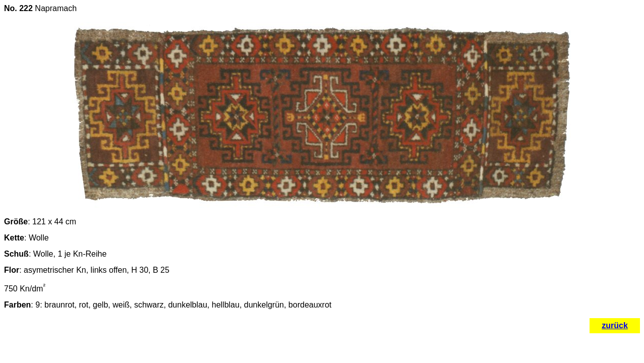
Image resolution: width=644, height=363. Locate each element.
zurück (615, 325)
